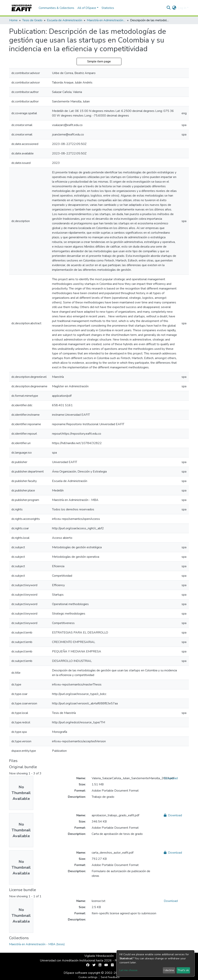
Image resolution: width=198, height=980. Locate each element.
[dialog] (155, 963)
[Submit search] (169, 8)
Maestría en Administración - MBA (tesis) (106, 20)
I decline (169, 970)
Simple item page (99, 61)
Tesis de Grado (32, 20)
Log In (182, 8)
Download (171, 778)
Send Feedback (110, 977)
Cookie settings (88, 977)
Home (13, 20)
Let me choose (128, 970)
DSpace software (75, 973)
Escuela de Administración (65, 20)
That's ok (183, 970)
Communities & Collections (56, 8)
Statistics (108, 8)
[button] (174, 8)
